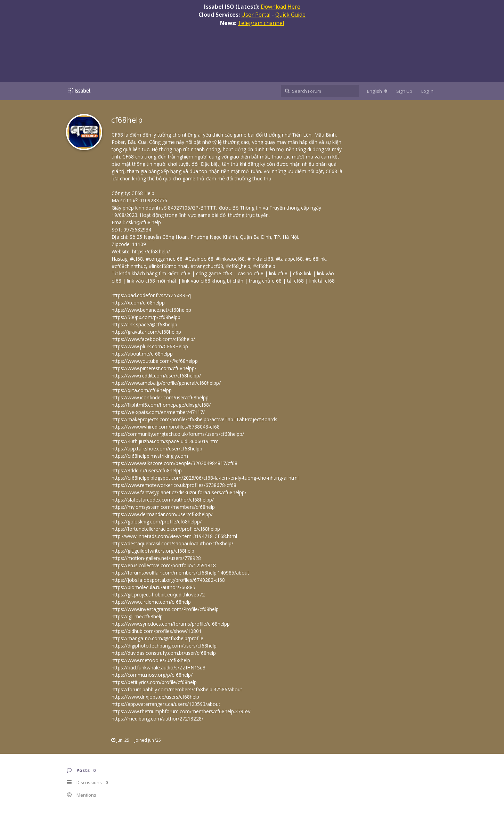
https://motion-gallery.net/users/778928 (156, 558)
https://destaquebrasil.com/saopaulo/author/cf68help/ (172, 543)
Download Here (281, 7)
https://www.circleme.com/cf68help (151, 602)
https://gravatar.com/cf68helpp (146, 332)
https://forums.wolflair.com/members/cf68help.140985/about (180, 573)
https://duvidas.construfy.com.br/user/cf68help (164, 653)
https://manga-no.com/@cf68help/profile (157, 638)
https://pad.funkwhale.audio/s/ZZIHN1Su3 (158, 668)
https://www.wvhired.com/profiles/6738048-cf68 (166, 427)
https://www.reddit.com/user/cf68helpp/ (156, 376)
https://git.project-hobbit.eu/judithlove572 (158, 595)
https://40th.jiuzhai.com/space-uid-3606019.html (166, 441)
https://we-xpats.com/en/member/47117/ (158, 412)
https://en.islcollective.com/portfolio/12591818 (164, 565)
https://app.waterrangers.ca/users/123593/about (166, 704)
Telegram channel (261, 23)
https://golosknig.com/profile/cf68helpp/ (157, 522)
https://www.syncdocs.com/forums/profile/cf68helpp (171, 624)
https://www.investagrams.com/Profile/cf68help (165, 609)
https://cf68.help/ (151, 251)
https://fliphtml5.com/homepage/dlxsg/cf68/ (161, 405)
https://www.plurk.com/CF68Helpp (150, 346)
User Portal (256, 15)
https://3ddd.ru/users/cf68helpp (147, 470)
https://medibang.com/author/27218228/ (157, 719)
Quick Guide (290, 15)
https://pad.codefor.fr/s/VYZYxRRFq (151, 295)
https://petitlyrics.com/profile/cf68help (154, 682)
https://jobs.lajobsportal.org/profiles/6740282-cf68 (168, 580)
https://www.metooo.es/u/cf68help (151, 660)
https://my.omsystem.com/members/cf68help (163, 507)
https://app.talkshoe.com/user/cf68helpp (157, 449)
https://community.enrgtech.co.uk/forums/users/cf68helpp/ (178, 434)
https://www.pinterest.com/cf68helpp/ (154, 368)
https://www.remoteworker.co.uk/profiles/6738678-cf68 (174, 485)
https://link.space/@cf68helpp (144, 324)
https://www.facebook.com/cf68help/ (153, 339)
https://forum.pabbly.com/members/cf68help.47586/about (177, 689)
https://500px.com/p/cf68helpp (146, 317)
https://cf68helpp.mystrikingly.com (150, 456)
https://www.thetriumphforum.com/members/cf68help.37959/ (181, 711)
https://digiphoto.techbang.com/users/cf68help (164, 646)
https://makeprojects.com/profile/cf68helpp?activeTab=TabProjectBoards (194, 419)
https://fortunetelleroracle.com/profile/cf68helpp (166, 529)
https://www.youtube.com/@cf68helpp (155, 361)
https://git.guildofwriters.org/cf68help (153, 551)
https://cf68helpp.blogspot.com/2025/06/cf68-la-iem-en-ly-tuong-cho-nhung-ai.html (205, 478)
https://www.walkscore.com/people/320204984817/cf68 (174, 463)
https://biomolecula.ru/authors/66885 (153, 587)
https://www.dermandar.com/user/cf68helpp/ (162, 514)
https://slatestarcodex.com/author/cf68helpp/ (163, 500)
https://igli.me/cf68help (137, 616)
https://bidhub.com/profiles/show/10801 (157, 631)
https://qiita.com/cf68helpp (142, 390)
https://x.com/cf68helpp (138, 303)
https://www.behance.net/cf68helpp (151, 310)
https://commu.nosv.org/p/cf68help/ (152, 675)
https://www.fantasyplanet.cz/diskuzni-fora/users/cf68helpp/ (179, 492)
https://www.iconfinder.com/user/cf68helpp (160, 397)
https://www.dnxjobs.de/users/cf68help (155, 697)
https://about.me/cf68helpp (142, 354)
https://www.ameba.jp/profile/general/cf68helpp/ (166, 383)
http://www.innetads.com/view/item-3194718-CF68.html (174, 536)
